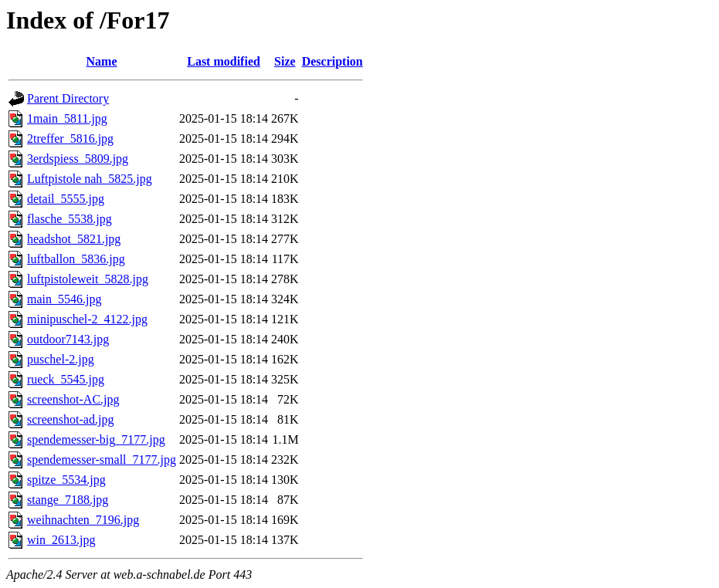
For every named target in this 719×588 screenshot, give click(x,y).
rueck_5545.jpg (66, 379)
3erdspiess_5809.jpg (78, 159)
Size (285, 61)
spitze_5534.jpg (66, 480)
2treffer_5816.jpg (70, 139)
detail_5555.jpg (66, 199)
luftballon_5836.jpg (76, 259)
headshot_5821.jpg (74, 239)
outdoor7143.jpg (68, 339)
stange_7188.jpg (68, 500)
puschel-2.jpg (61, 359)
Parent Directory (68, 98)
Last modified (224, 61)
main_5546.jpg (64, 299)
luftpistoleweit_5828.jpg (88, 279)
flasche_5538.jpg (70, 219)
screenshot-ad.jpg (70, 419)
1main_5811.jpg (67, 118)
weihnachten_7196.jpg (83, 520)
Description (332, 61)
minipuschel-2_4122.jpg (87, 319)
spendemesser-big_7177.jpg (96, 439)
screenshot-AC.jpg (73, 399)
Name (102, 61)
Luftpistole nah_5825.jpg (90, 179)
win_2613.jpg (61, 540)
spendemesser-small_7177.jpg (102, 460)
